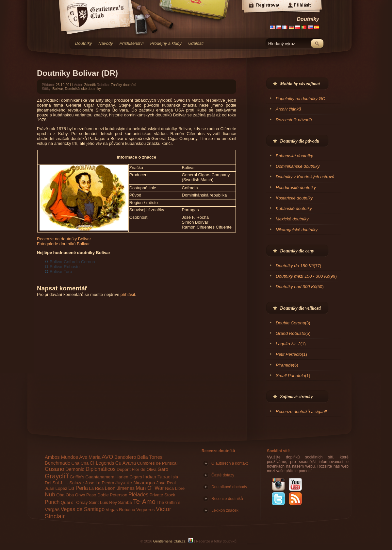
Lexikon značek (225, 510)
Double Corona (290, 323)
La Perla (78, 488)
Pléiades (138, 495)
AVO (107, 457)
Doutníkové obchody (229, 487)
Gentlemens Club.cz (169, 541)
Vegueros (145, 510)
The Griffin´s (168, 502)
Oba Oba (65, 495)
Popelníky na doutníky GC (300, 99)
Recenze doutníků (218, 451)
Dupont (124, 469)
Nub (50, 494)
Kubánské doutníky (294, 208)
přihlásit (128, 294)
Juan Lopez (56, 488)
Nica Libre (175, 488)
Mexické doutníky (292, 219)
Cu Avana (126, 463)
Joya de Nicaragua (135, 483)
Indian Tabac (157, 477)
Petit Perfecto (289, 354)
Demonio (75, 469)
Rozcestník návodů (294, 120)
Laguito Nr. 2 (288, 344)
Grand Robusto (290, 333)
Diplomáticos (101, 469)
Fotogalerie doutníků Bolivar (63, 244)
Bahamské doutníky (294, 156)
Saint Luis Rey (103, 502)
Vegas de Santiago (83, 509)
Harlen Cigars (129, 477)
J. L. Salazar (72, 483)
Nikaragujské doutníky (297, 230)
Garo (163, 469)
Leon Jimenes (120, 488)
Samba (125, 502)
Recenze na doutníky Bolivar (64, 239)
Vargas (52, 509)
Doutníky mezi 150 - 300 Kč (302, 276)
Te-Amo (144, 502)
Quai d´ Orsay (74, 502)
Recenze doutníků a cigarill (301, 412)
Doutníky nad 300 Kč (296, 287)
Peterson (118, 495)
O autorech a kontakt (229, 463)
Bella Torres (150, 457)
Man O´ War (150, 488)
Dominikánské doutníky (83, 89)
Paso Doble (98, 495)
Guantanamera (100, 477)
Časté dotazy (223, 475)
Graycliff (57, 476)
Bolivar (58, 89)
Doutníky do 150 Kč (295, 266)
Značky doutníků (123, 85)
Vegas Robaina (120, 510)
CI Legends (102, 463)
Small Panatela (290, 376)
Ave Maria (90, 457)
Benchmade (57, 463)
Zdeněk (90, 85)
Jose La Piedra (100, 483)
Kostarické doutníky (294, 198)
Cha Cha (80, 463)
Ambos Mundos (61, 457)
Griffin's (77, 477)
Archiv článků (288, 109)
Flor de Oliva (144, 469)
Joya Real (166, 483)
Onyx (80, 495)
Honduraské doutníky (296, 188)
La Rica (96, 488)
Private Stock (163, 495)
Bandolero (125, 457)
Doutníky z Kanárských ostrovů (305, 177)
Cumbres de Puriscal (157, 463)
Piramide (284, 365)
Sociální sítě (278, 451)
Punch (52, 502)
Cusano (55, 469)
